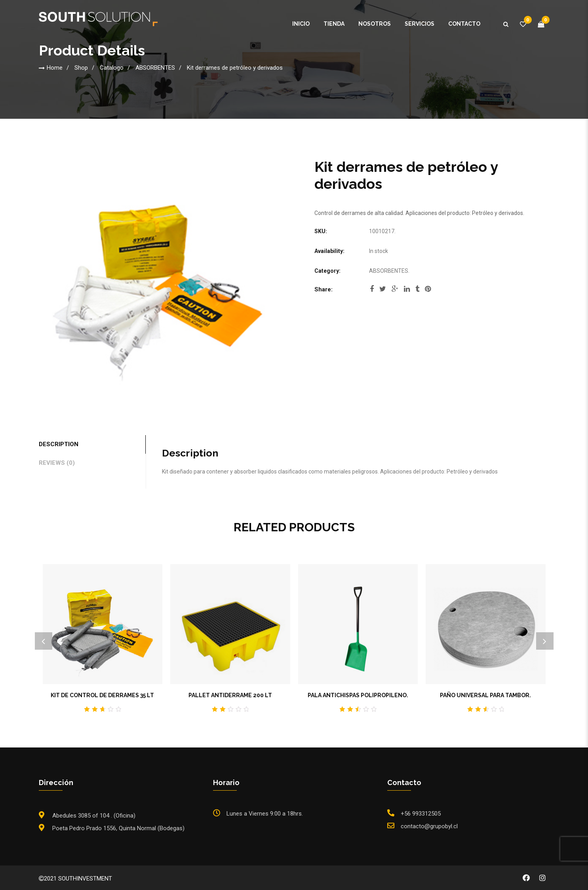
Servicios (420, 24)
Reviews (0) (57, 463)
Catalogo (112, 68)
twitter (383, 289)
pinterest (428, 289)
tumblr (417, 289)
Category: (327, 271)
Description (59, 444)
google (395, 289)
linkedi (407, 289)
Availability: (329, 251)
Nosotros (375, 24)
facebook (372, 289)
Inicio (301, 24)
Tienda (334, 24)
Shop (81, 68)
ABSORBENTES (155, 68)
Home (55, 68)
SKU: (321, 231)
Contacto (464, 24)
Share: (323, 289)
